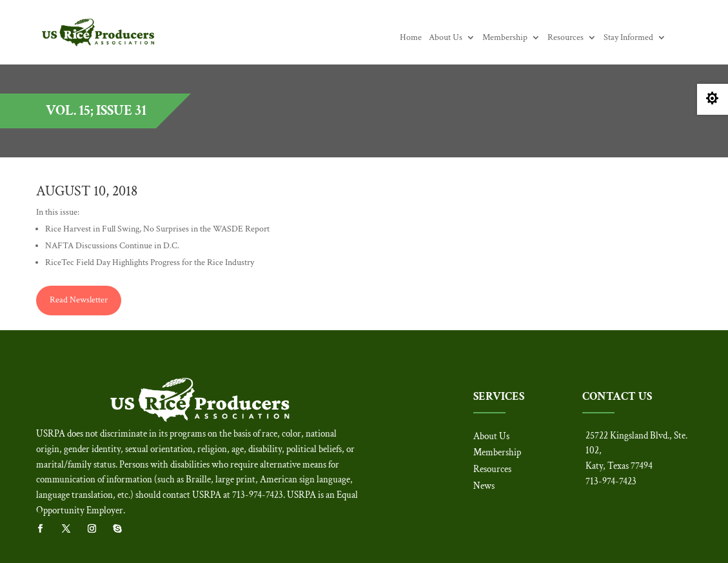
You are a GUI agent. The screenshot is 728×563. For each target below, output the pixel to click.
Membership (505, 38)
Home (411, 38)
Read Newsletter (79, 300)
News (484, 486)
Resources (566, 38)
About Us (446, 38)
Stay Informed (628, 38)
